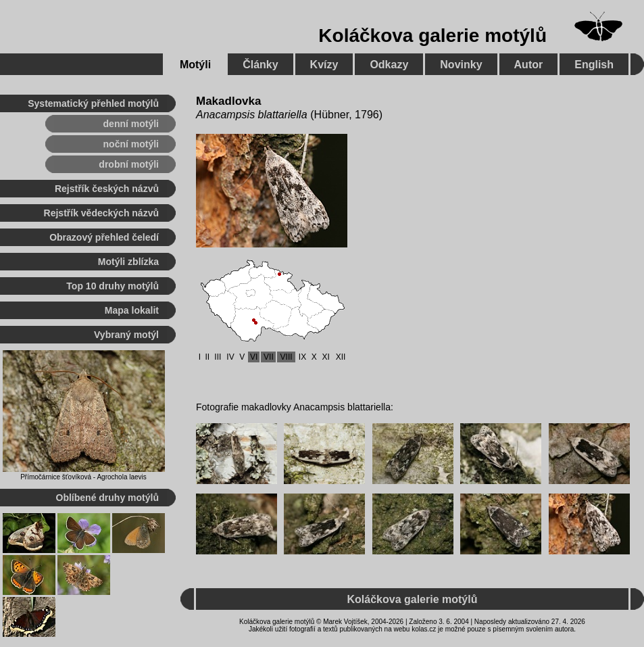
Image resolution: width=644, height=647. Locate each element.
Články (260, 65)
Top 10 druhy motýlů (113, 286)
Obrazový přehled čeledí (104, 237)
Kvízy (324, 65)
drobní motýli (129, 164)
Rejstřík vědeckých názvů (101, 213)
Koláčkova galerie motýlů (432, 35)
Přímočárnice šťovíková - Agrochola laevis (83, 477)
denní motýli (131, 124)
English (594, 65)
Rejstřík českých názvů (107, 189)
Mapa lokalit (132, 310)
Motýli (195, 65)
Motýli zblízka (128, 262)
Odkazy (389, 65)
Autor (529, 65)
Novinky (461, 65)
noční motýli (131, 144)
